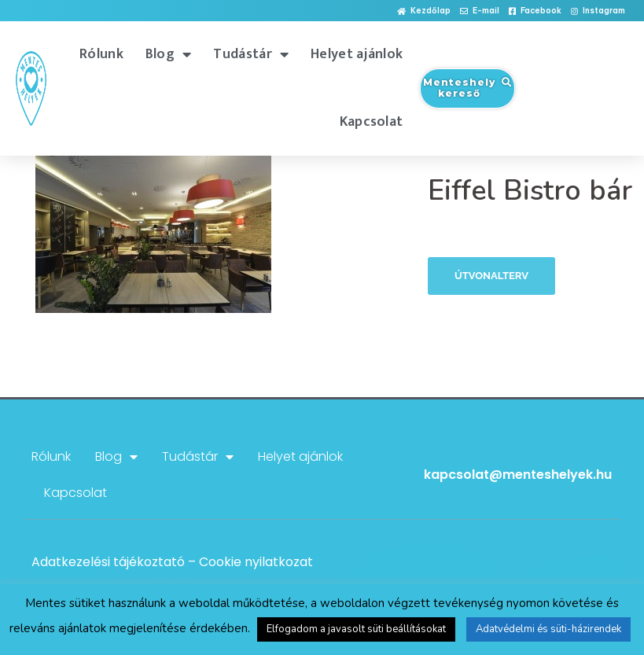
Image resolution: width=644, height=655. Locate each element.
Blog (169, 54)
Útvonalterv (491, 276)
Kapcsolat (372, 122)
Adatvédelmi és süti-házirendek (548, 629)
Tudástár (251, 54)
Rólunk (101, 54)
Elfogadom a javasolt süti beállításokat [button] (356, 629)
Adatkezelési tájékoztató (108, 562)
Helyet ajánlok (357, 54)
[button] (424, 11)
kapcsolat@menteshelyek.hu (518, 475)
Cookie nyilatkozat (256, 562)
